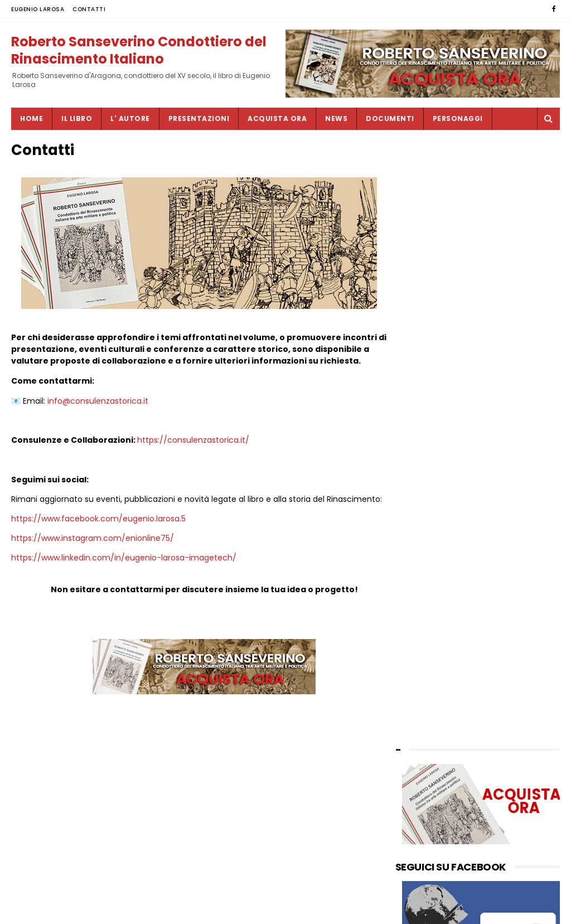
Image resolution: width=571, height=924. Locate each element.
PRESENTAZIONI (199, 118)
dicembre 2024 (424, 513)
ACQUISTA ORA (277, 118)
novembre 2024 (425, 524)
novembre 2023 (425, 592)
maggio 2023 (420, 649)
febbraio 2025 (422, 501)
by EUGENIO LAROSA (432, 752)
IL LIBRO (77, 118)
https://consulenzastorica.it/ (193, 465)
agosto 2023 (419, 615)
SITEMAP (249, 910)
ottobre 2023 (420, 604)
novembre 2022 (425, 706)
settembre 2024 (426, 547)
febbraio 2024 (422, 570)
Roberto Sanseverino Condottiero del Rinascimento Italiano (139, 50)
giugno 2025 (419, 478)
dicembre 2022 (424, 695)
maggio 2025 (420, 490)
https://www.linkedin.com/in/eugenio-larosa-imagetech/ (124, 594)
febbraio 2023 (422, 672)
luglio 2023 (416, 626)
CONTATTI (89, 9)
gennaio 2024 (422, 581)
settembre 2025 (425, 456)
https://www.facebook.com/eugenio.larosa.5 (98, 555)
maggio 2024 (421, 558)
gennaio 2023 (421, 683)
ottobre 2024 (420, 535)
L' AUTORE (130, 118)
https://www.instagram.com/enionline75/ (93, 574)
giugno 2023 (419, 638)
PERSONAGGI (458, 118)
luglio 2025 (416, 467)
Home (32, 118)
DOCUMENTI (390, 118)
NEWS (336, 118)
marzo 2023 (418, 661)
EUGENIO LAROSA (38, 9)
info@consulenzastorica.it (98, 425)
